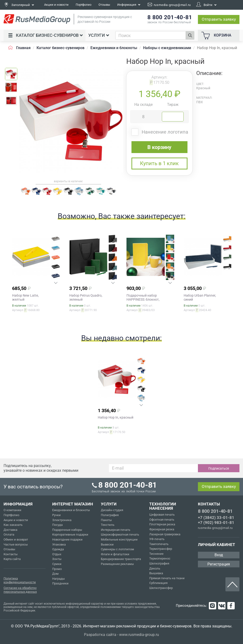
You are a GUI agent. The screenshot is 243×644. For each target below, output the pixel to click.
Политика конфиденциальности (20, 580)
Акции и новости (56, 5)
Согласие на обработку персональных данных (20, 590)
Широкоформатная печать (120, 534)
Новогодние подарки (67, 539)
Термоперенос (160, 558)
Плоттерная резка (162, 524)
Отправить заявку (219, 19)
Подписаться (219, 468)
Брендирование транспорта (121, 559)
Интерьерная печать (116, 530)
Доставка (10, 530)
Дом (55, 574)
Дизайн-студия (112, 510)
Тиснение (156, 554)
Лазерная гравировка (165, 534)
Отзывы (104, 5)
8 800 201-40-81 (215, 511)
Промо (57, 569)
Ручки (56, 515)
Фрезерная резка (162, 529)
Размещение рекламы (117, 564)
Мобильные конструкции (119, 539)
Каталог (46, 35)
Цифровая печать (162, 515)
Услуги (99, 35)
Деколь (155, 568)
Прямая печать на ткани (167, 578)
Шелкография (159, 563)
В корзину (159, 147)
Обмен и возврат (16, 539)
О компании (12, 510)
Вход (219, 555)
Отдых (57, 554)
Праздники (60, 583)
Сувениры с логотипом (117, 549)
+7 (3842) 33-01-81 (216, 518)
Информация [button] (129, 5)
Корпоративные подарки (70, 534)
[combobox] (151, 35)
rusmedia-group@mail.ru (215, 528)
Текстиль (108, 525)
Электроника (62, 520)
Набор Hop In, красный (116, 417)
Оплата (9, 534)
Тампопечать (159, 544)
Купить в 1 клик (159, 163)
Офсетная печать (162, 520)
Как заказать (13, 525)
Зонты (57, 559)
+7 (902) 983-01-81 (216, 523)
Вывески (107, 544)
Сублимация (158, 583)
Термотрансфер (161, 549)
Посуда (57, 525)
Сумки (57, 564)
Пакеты (106, 520)
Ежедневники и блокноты (71, 510)
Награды (58, 579)
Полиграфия (110, 515)
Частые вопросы (16, 544)
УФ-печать (157, 539)
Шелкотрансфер (161, 588)
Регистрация (219, 564)
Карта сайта (12, 559)
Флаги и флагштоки (115, 554)
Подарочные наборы (67, 530)
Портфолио (84, 5)
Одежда (58, 549)
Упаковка (59, 544)
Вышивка (156, 573)
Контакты (11, 554)
